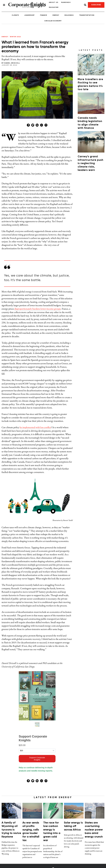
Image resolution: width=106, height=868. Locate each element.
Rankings (66, 2)
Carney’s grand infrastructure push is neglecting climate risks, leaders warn (90, 163)
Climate (15, 15)
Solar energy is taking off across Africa (73, 826)
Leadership (29, 15)
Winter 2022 (15, 37)
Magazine (54, 7)
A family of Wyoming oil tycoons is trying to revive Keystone (11, 830)
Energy (56, 15)
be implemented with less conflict (35, 427)
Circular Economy (53, 21)
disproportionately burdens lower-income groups (37, 309)
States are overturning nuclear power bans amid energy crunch (94, 830)
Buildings (69, 15)
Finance (44, 15)
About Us (54, 2)
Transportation (87, 15)
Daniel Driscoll (12, 63)
